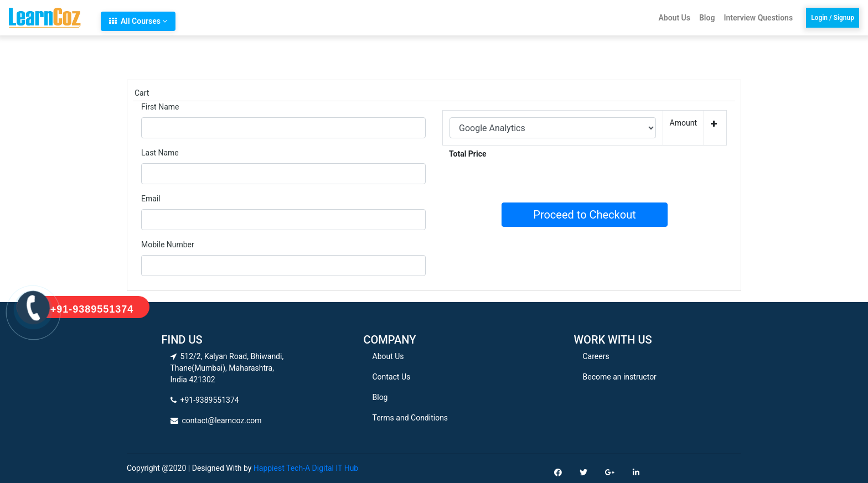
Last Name (160, 153)
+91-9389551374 (92, 309)
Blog (707, 18)
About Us (674, 18)
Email (151, 199)
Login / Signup (833, 18)
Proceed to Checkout (584, 215)
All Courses (138, 21)
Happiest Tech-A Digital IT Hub (306, 468)
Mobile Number (168, 245)
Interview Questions (758, 18)
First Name (160, 107)
